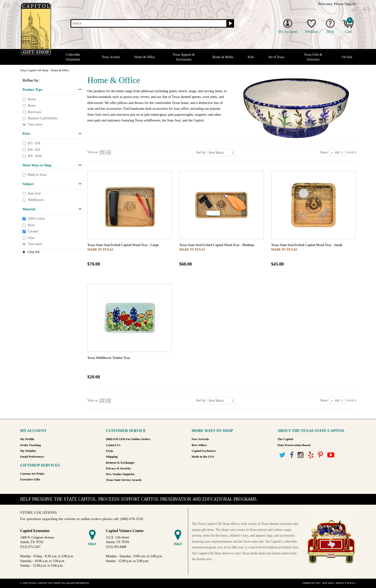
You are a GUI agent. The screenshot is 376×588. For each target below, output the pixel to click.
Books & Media (223, 57)
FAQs (110, 451)
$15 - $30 (34, 143)
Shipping (112, 457)
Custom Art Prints (32, 474)
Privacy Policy (346, 583)
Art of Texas (276, 57)
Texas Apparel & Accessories (184, 57)
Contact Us (113, 445)
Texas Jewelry (111, 57)
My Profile (27, 439)
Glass (31, 238)
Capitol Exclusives (204, 451)
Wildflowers (36, 200)
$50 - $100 (35, 156)
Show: (324, 152)
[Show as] (337, 153)
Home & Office (145, 57)
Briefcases (34, 112)
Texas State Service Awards (124, 480)
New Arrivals (200, 439)
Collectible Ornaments (73, 57)
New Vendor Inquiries (120, 474)
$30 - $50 (34, 150)
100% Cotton (36, 219)
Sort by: (201, 152)
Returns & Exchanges (120, 463)
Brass (31, 225)
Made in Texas (37, 175)
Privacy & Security (118, 468)
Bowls (32, 99)
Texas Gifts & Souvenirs (313, 57)
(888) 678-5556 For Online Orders (128, 439)
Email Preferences (32, 457)
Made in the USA (203, 457)
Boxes (32, 106)
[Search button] (230, 24)
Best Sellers (199, 445)
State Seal (34, 194)
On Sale (347, 57)
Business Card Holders (43, 118)
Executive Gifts (30, 479)
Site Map (328, 583)
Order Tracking (30, 445)
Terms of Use (311, 583)
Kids (251, 57)
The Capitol (285, 439)
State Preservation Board (294, 445)
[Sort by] (221, 153)
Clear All (33, 252)
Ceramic (33, 232)
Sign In (350, 4)
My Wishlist (28, 451)
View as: (93, 152)
